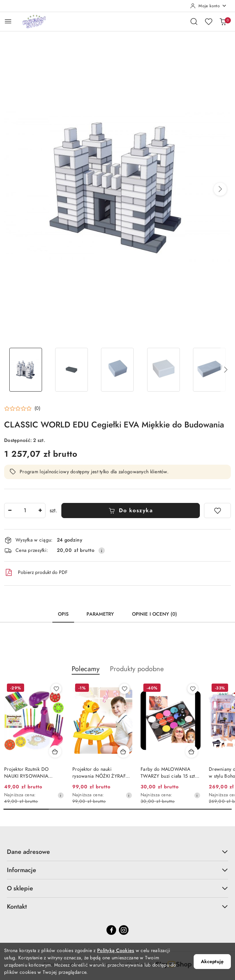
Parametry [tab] (100, 614)
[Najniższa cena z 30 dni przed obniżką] (61, 795)
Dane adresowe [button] (118, 852)
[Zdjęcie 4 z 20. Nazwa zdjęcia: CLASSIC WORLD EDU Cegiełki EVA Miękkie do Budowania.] (164, 370)
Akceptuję (212, 962)
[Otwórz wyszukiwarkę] (194, 21)
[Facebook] (111, 930)
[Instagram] (124, 930)
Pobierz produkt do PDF (36, 573)
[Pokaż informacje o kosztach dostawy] (102, 550)
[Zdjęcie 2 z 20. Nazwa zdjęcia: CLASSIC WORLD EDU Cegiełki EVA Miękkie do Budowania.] (71, 370)
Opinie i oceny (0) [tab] (155, 614)
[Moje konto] (208, 6)
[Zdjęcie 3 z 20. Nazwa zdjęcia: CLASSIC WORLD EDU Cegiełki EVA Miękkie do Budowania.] (117, 370)
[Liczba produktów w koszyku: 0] (223, 21)
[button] (220, 189)
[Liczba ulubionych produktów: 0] (208, 21)
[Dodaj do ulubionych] (217, 511)
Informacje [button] (118, 870)
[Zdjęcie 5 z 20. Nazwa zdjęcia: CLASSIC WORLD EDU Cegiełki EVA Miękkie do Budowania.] (209, 370)
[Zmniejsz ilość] (10, 511)
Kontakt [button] (118, 906)
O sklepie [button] (118, 888)
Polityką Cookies (116, 951)
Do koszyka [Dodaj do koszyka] (131, 511)
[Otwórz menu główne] (8, 21)
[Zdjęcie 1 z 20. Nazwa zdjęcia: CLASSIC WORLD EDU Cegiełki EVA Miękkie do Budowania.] (26, 370)
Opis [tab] (63, 614)
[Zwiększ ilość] (40, 511)
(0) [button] (37, 408)
